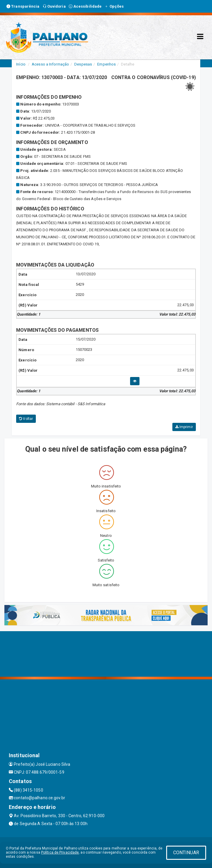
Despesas (83, 64)
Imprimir (184, 427)
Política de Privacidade (60, 852)
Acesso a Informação (50, 64)
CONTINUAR (186, 853)
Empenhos (106, 64)
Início (21, 64)
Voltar (26, 419)
